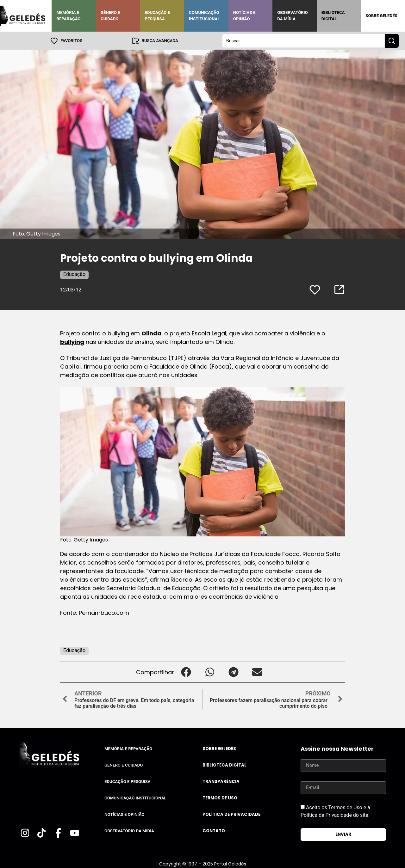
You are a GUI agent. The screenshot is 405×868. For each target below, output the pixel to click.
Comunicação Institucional (204, 16)
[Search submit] (392, 40)
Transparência (221, 781)
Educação (74, 274)
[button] (186, 672)
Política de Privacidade (231, 814)
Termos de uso (220, 798)
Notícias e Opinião (244, 16)
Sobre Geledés (381, 16)
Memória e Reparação (68, 16)
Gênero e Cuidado (110, 16)
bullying (72, 342)
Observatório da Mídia (293, 16)
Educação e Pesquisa (158, 16)
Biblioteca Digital (333, 16)
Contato (214, 831)
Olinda (151, 333)
